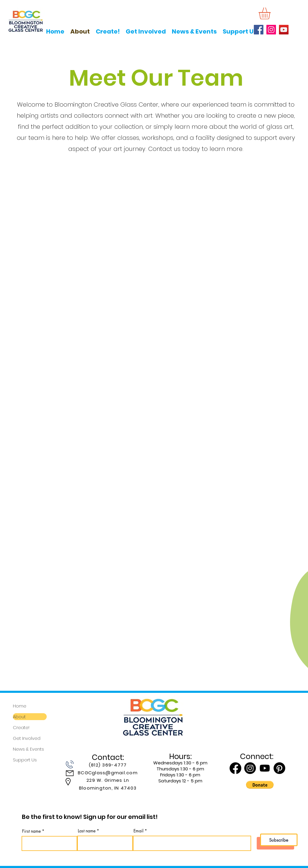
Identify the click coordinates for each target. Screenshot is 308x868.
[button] (271, 13)
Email (138, 831)
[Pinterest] (279, 768)
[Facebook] (259, 30)
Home (20, 706)
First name (31, 831)
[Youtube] (265, 768)
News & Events (28, 749)
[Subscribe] (279, 840)
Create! (21, 727)
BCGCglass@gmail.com (108, 773)
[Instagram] (271, 30)
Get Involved (27, 738)
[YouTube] (284, 30)
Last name (87, 831)
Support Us (25, 760)
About (19, 717)
